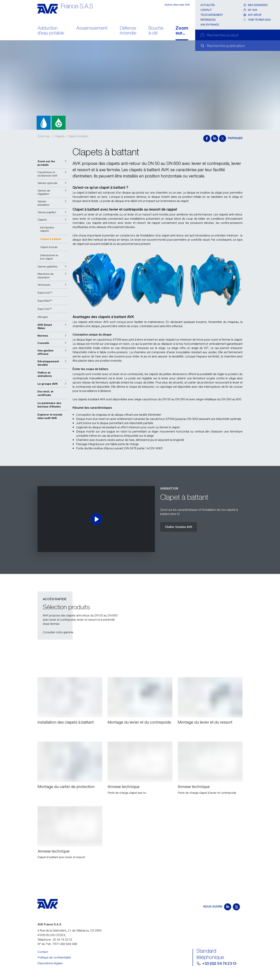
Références (208, 20)
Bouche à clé (156, 31)
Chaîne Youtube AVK (179, 527)
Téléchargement (212, 15)
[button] (53, 163)
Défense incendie (128, 31)
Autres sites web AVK (177, 5)
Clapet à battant (78, 136)
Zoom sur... (182, 31)
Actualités (208, 5)
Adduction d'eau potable (51, 31)
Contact (206, 10)
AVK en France (210, 25)
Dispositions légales (50, 963)
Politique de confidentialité (54, 957)
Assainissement (92, 28)
